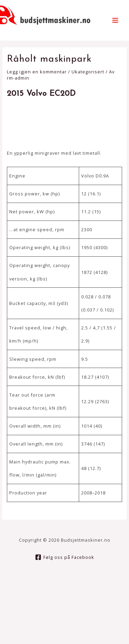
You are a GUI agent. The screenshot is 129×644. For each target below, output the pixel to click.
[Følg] (65, 557)
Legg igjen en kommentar (37, 72)
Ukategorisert (88, 72)
